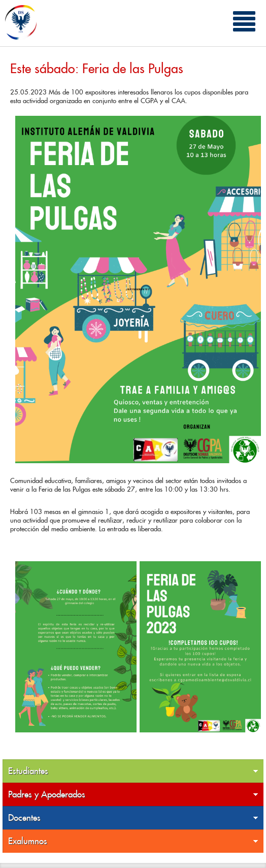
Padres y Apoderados (133, 795)
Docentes (133, 818)
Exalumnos (133, 841)
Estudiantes (133, 771)
